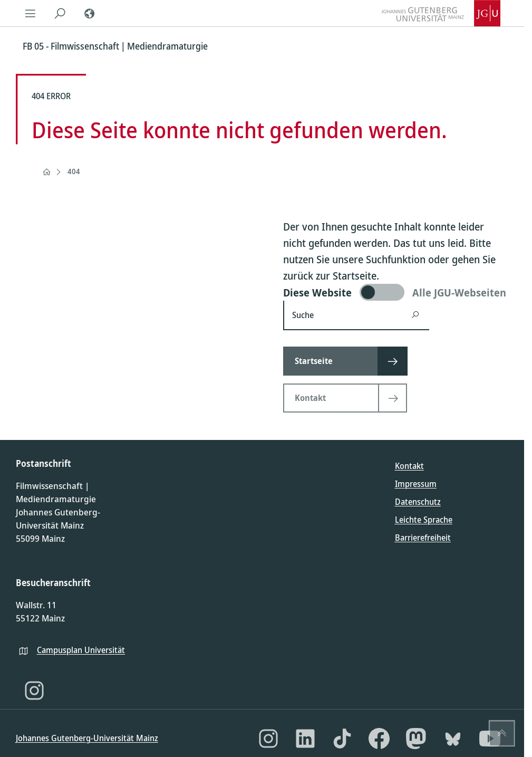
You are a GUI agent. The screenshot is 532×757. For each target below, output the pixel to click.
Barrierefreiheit (423, 538)
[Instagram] (34, 691)
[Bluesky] (453, 739)
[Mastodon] (416, 739)
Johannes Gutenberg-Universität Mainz (87, 738)
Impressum (416, 484)
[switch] (396, 292)
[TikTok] (342, 739)
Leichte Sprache (424, 520)
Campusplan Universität (81, 650)
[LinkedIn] (305, 739)
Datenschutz (418, 502)
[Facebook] (379, 739)
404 (74, 171)
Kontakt (409, 466)
